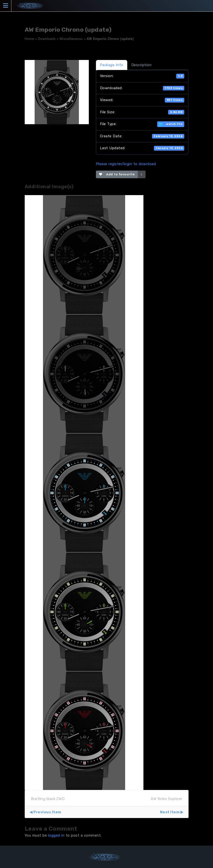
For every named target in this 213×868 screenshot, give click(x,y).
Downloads (47, 39)
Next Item (170, 812)
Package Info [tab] (112, 65)
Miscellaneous (71, 39)
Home (29, 39)
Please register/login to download (126, 164)
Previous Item (47, 812)
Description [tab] (142, 65)
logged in (56, 835)
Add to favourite (117, 174)
